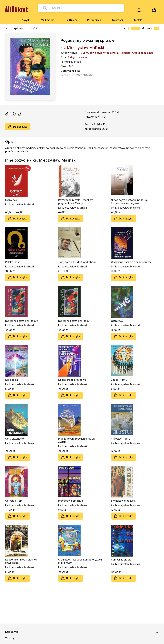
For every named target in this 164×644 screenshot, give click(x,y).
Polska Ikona (13, 262)
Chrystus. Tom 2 (121, 439)
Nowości (117, 20)
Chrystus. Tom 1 (15, 501)
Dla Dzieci (71, 20)
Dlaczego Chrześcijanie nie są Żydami (76, 440)
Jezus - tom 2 (119, 380)
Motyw (150, 28)
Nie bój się (11, 380)
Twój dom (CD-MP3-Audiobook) (78, 262)
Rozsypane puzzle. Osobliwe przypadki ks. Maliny (76, 202)
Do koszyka (18, 127)
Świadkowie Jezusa (123, 501)
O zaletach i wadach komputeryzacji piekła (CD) (80, 561)
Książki (26, 20)
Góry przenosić (14, 439)
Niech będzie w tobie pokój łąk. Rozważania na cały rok (130, 202)
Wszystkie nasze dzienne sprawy (131, 262)
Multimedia (47, 20)
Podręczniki (94, 20)
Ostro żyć (11, 200)
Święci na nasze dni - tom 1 (74, 321)
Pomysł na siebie (121, 560)
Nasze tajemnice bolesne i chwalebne (21, 561)
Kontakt (138, 20)
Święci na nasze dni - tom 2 (22, 321)
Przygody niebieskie (71, 501)
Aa (125, 28)
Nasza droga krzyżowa (72, 380)
